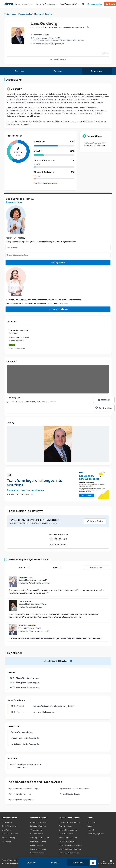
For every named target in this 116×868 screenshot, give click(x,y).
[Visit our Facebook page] (87, 862)
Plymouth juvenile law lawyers (20, 794)
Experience (97, 71)
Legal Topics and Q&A (70, 4)
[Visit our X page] (96, 862)
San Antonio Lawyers (38, 849)
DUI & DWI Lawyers (66, 834)
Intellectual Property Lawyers (70, 849)
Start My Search (58, 263)
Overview (19, 71)
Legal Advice (7, 830)
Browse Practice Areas (10, 834)
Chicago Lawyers (37, 830)
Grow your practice (95, 4)
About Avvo (92, 822)
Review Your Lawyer (9, 826)
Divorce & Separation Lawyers (70, 845)
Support (91, 830)
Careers (90, 826)
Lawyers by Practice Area (47, 4)
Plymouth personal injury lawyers (21, 800)
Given (58, 568)
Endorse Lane (96, 568)
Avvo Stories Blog (8, 838)
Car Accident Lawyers (67, 842)
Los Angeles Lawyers (38, 826)
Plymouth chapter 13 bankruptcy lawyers (24, 789)
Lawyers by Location (24, 4)
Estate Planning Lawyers (68, 838)
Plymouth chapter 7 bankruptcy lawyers (75, 789)
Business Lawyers (65, 826)
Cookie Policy (33, 860)
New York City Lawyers (39, 822)
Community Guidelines (49, 860)
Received (24, 568)
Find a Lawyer (7, 822)
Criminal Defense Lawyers (69, 830)
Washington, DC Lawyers (40, 838)
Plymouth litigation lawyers (70, 794)
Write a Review (66, 27)
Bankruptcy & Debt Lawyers (69, 822)
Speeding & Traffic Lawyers (69, 853)
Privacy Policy (20, 860)
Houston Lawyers (37, 834)
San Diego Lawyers (37, 853)
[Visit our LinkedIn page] (104, 862)
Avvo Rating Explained (96, 834)
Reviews (58, 71)
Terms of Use (7, 860)
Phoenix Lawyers (37, 845)
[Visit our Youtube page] (111, 862)
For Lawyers (6, 842)
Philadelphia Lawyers (38, 842)
